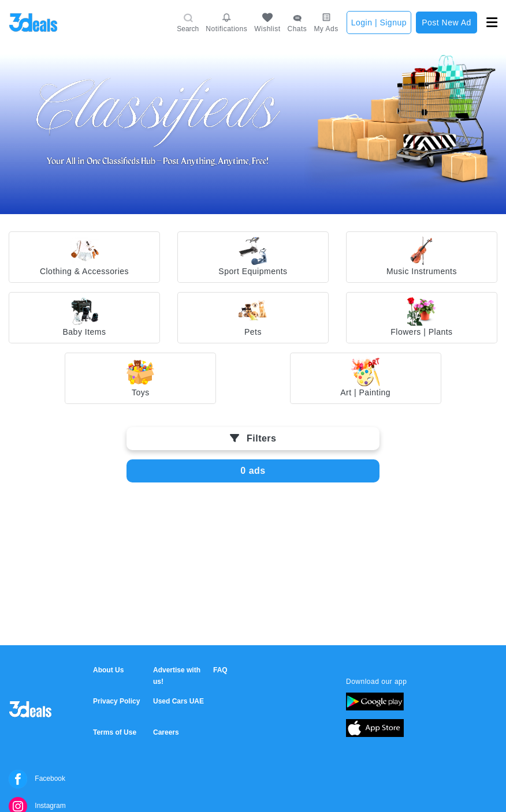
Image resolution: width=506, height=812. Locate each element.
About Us (108, 670)
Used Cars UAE (178, 701)
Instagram (37, 806)
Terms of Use (115, 732)
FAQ (220, 670)
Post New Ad (447, 23)
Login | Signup (379, 23)
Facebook (37, 779)
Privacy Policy (116, 701)
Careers (166, 732)
